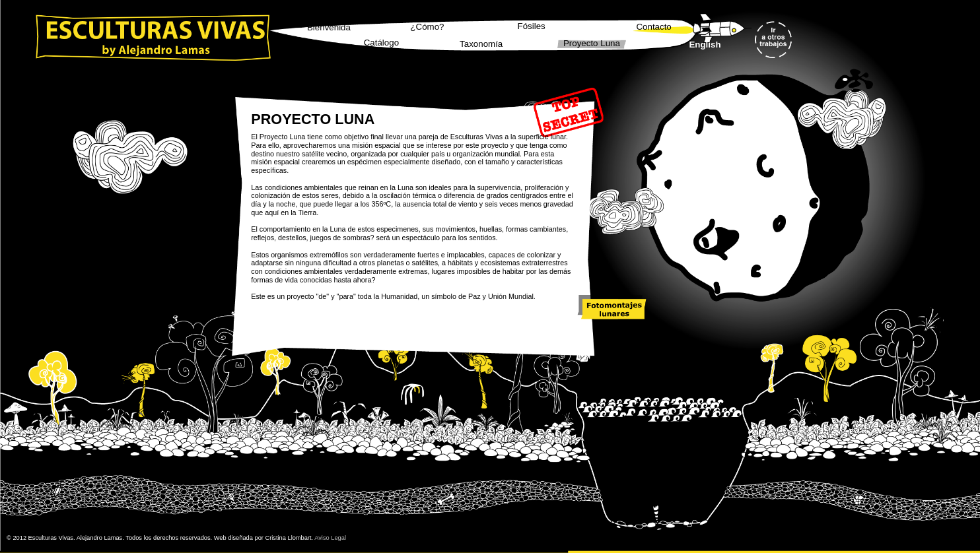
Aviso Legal (330, 538)
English (705, 45)
